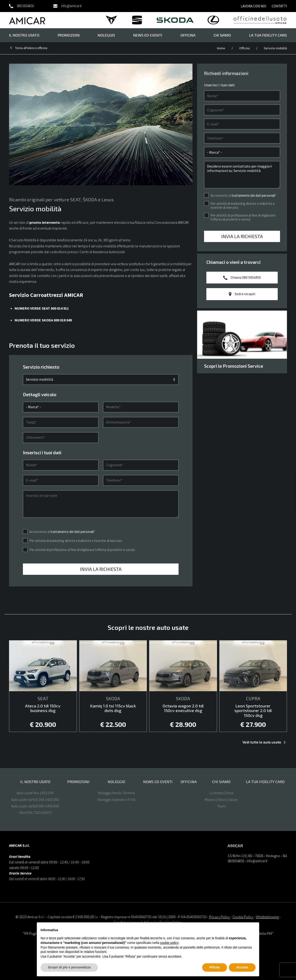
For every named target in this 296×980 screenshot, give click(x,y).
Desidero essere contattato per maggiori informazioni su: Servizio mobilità (242, 175)
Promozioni (69, 35)
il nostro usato (24, 35)
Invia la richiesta (101, 595)
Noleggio (106, 35)
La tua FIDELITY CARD (268, 35)
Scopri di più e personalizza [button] (69, 967)
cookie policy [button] (169, 943)
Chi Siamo (222, 35)
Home (221, 48)
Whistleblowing (267, 917)
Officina (188, 35)
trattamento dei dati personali (72, 557)
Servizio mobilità (275, 48)
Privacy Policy (220, 917)
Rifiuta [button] (215, 967)
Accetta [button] (242, 967)
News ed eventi (148, 35)
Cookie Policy (243, 917)
